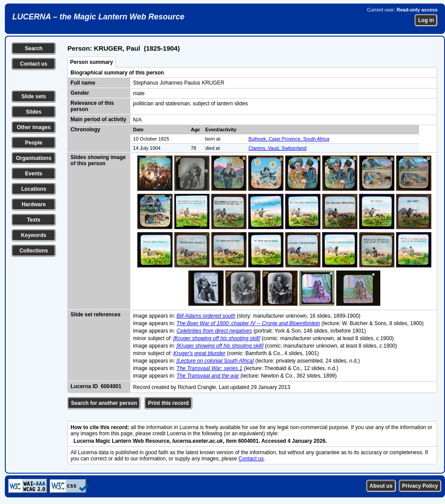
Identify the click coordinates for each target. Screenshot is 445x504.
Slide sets (33, 96)
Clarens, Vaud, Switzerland (278, 148)
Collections (34, 251)
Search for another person (104, 403)
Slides (34, 112)
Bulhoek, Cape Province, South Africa (289, 139)
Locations (34, 189)
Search (33, 48)
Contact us (33, 64)
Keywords (34, 235)
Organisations (34, 158)
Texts (33, 220)
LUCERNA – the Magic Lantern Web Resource (98, 17)
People (34, 143)
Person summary (91, 62)
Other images (34, 127)
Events (34, 174)
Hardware (34, 204)
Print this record (168, 403)
